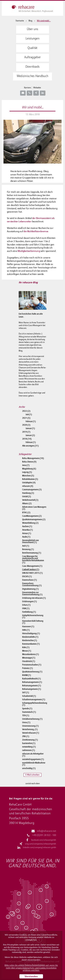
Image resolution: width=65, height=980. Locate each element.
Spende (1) (27, 709)
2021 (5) (26, 418)
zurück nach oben (33, 784)
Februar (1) (31, 421)
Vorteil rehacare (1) (31, 733)
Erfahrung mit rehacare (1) (34, 598)
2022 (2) (26, 411)
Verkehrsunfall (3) (30, 500)
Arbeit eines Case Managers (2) (34, 508)
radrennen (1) (29, 750)
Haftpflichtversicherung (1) (33, 616)
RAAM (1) (27, 675)
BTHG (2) (26, 513)
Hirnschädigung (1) (31, 633)
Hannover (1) (28, 627)
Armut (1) (27, 533)
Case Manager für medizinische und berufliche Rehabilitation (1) (33, 559)
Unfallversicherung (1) (32, 719)
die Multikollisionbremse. (36, 231)
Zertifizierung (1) (30, 740)
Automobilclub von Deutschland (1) (31, 541)
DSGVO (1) (27, 576)
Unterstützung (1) (30, 726)
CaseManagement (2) (32, 516)
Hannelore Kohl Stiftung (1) (33, 622)
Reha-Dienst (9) (29, 462)
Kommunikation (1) (31, 644)
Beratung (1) (28, 549)
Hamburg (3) (28, 493)
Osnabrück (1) (29, 661)
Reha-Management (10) (33, 458)
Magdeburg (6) (29, 469)
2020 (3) (26, 425)
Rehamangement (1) (32, 689)
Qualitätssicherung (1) (32, 672)
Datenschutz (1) (29, 580)
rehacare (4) (28, 486)
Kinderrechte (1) (30, 640)
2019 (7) (26, 432)
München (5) (28, 476)
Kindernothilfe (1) (30, 637)
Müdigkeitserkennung (29, 251)
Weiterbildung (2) (30, 523)
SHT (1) (26, 693)
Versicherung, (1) (30, 729)
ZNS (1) (26, 736)
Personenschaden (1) (32, 665)
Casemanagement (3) (32, 490)
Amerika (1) (27, 530)
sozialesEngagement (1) (33, 759)
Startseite (20, 21)
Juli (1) (29, 414)
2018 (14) (27, 439)
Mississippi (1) (29, 658)
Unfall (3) (27, 497)
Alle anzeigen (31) (30, 446)
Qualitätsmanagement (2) (34, 519)
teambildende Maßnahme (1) (34, 764)
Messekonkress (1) (31, 654)
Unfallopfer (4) (29, 483)
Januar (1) (30, 428)
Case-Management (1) (32, 566)
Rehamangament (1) (32, 686)
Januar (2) (30, 435)
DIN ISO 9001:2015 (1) (32, 573)
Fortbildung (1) (29, 612)
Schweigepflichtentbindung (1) (34, 704)
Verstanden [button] (31, 976)
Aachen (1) (27, 526)
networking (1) (29, 747)
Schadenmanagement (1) (34, 700)
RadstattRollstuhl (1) (31, 679)
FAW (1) (26, 608)
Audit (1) (26, 537)
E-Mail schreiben (32, 775)
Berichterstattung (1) (32, 553)
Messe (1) (27, 651)
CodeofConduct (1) (31, 570)
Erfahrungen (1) (29, 601)
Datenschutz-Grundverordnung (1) (32, 584)
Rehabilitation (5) (30, 479)
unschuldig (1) (29, 768)
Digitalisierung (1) (30, 589)
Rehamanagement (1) (32, 682)
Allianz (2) (27, 503)
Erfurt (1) (26, 605)
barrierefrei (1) (29, 743)
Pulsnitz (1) (27, 668)
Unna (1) (26, 722)
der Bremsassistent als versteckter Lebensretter (31, 220)
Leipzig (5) (27, 472)
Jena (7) (26, 465)
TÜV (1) (26, 715)
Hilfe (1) (26, 630)
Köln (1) (26, 647)
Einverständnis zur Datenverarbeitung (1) (32, 593)
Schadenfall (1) (29, 696)
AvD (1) (26, 546)
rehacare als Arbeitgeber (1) (33, 755)
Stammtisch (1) (29, 712)
